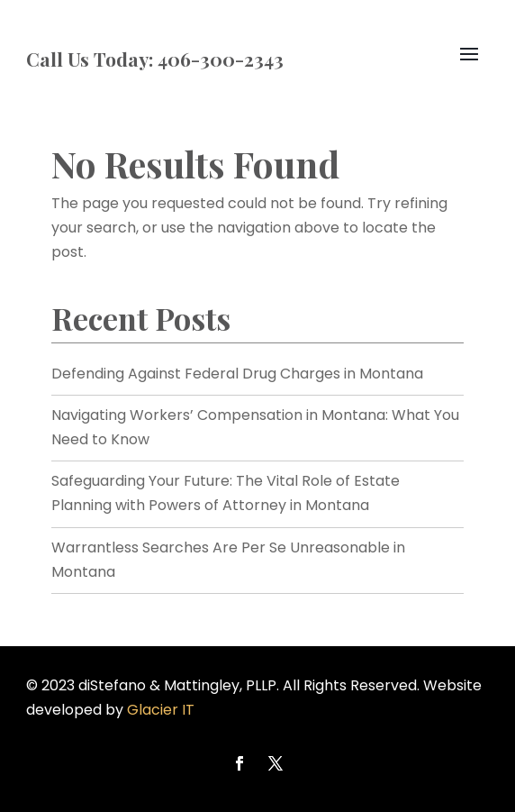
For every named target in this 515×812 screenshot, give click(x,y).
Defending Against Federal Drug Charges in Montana (237, 374)
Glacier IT (161, 710)
